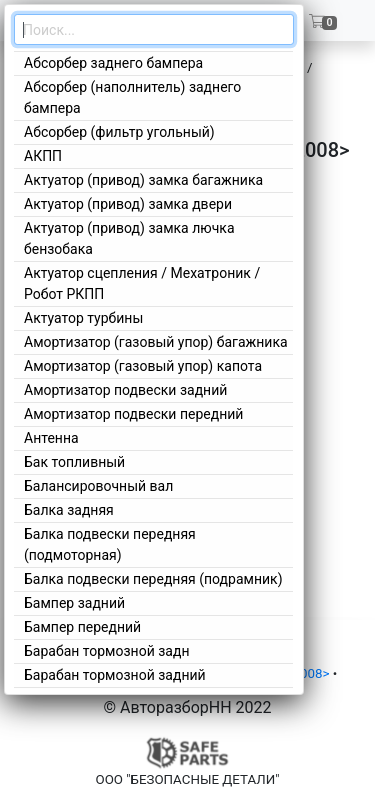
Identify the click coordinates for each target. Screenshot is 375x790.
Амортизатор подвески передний (133, 414)
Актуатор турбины (83, 318)
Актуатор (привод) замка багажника (143, 180)
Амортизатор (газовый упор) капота (143, 366)
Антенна (51, 438)
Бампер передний (82, 627)
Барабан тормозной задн (106, 651)
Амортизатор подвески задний (125, 390)
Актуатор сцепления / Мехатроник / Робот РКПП (142, 283)
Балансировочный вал (98, 486)
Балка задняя (69, 510)
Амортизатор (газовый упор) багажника (156, 342)
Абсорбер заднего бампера (113, 63)
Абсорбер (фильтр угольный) (119, 132)
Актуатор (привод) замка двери (128, 204)
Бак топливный (74, 462)
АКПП (43, 156)
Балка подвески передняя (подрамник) (153, 579)
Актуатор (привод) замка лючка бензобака (129, 238)
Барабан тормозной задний (115, 675)
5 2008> (306, 673)
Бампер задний (74, 603)
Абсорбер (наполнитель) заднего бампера (132, 97)
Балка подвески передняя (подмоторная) (110, 544)
